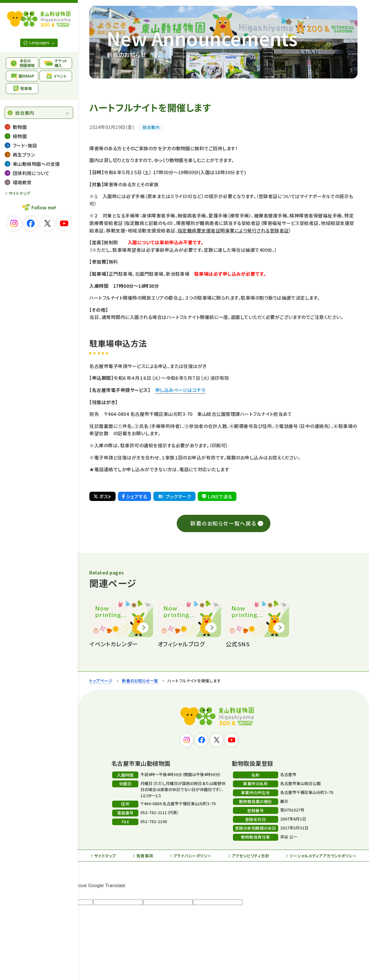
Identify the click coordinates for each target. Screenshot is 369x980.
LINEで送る (217, 496)
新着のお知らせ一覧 (140, 681)
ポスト (102, 496)
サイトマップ (20, 193)
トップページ (101, 681)
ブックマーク (174, 496)
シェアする (134, 496)
